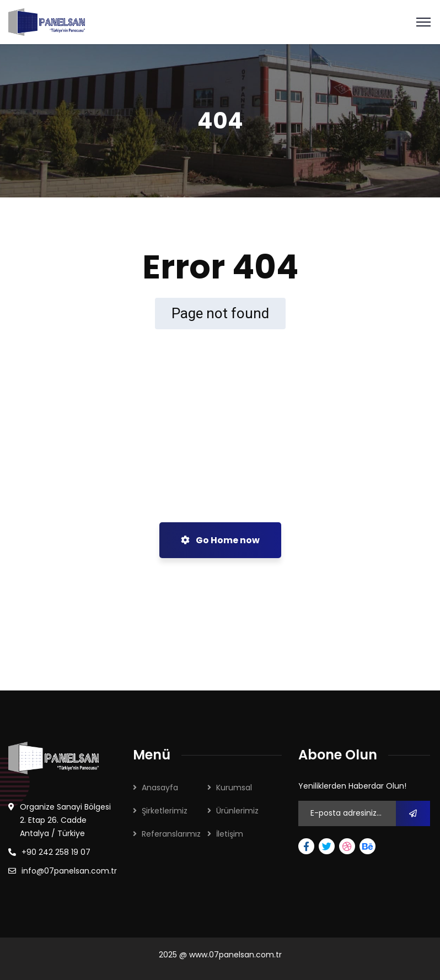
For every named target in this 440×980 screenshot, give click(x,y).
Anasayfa (160, 788)
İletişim (230, 834)
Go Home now (220, 540)
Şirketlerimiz (165, 811)
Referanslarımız (171, 834)
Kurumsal (234, 788)
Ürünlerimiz (237, 811)
